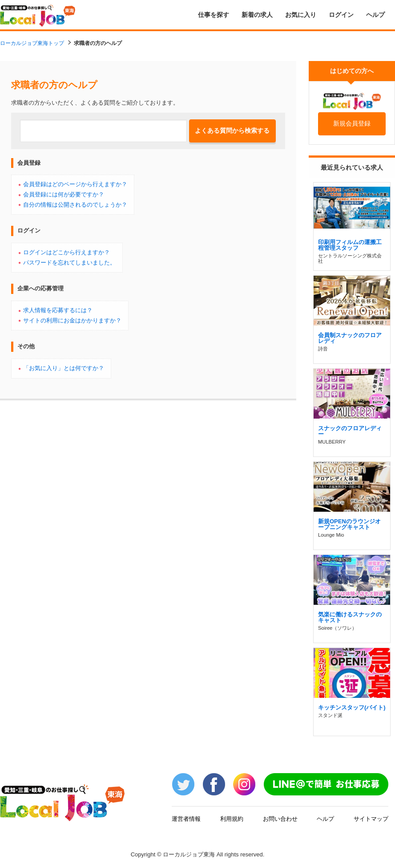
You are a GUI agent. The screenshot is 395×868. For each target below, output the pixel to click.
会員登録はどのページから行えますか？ (75, 184)
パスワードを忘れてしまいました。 (69, 262)
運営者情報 (186, 818)
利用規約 (232, 818)
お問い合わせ (280, 818)
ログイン (341, 15)
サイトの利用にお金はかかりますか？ (72, 320)
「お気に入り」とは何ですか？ (64, 368)
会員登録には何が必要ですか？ (64, 194)
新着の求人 (257, 15)
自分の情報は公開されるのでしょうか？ (75, 204)
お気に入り (301, 15)
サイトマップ (371, 818)
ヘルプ (375, 15)
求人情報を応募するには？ (58, 310)
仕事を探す (214, 15)
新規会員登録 (352, 123)
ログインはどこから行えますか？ (67, 252)
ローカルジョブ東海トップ (32, 43)
